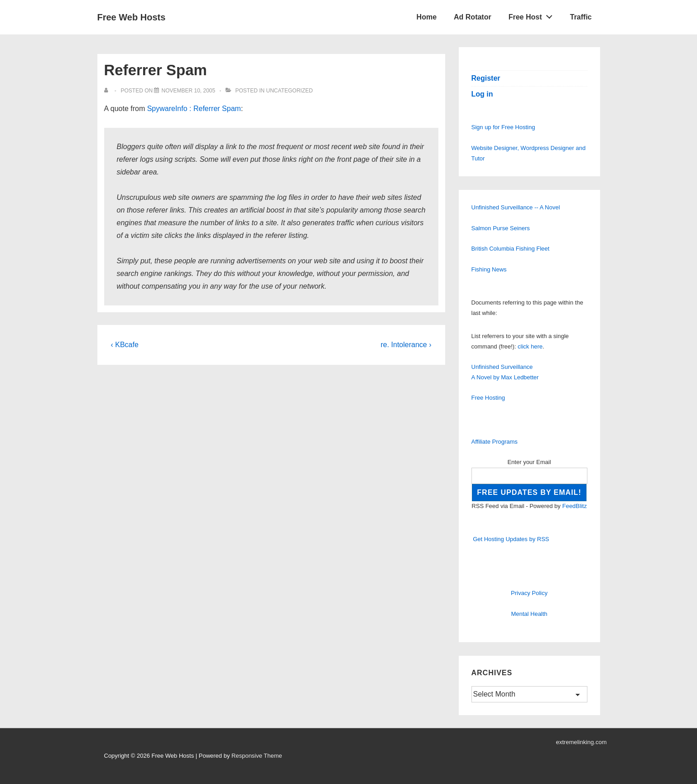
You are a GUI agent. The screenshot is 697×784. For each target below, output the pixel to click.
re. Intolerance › (406, 345)
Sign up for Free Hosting (503, 127)
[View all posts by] (108, 91)
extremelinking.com (582, 742)
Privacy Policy (529, 593)
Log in (482, 94)
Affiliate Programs (495, 442)
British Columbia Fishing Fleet (511, 249)
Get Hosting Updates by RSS (511, 539)
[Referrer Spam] (188, 91)
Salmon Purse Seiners (501, 228)
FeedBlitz (574, 506)
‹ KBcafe (125, 345)
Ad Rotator (473, 17)
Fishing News (489, 269)
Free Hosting (488, 398)
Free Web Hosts (132, 17)
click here (530, 346)
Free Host (533, 15)
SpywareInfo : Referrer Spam (194, 109)
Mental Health (529, 614)
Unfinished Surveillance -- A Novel (516, 207)
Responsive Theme (257, 756)
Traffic (581, 17)
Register (486, 78)
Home (427, 17)
